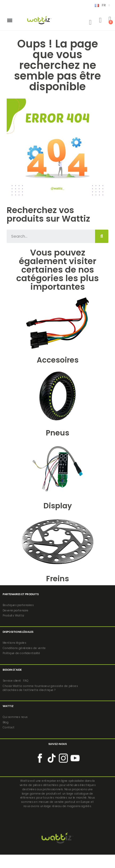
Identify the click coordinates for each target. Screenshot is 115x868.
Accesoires (58, 360)
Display (58, 506)
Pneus (57, 433)
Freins (57, 579)
